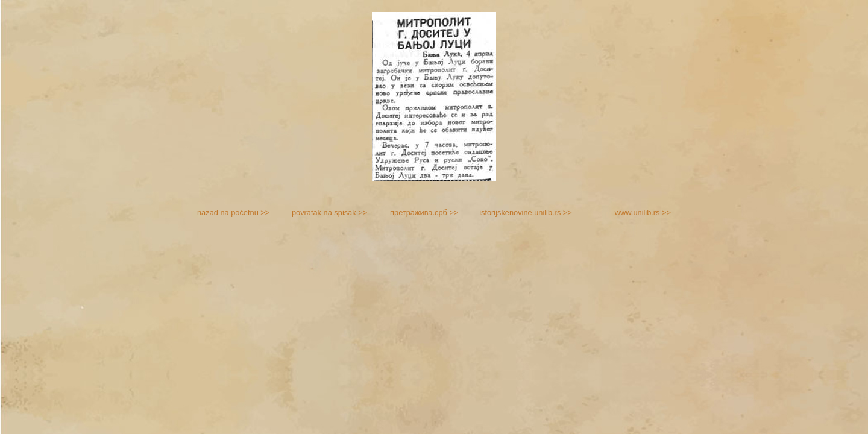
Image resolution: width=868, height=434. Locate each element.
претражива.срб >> (424, 212)
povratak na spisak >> (329, 212)
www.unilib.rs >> (643, 212)
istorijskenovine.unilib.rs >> (526, 212)
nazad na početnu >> (233, 212)
